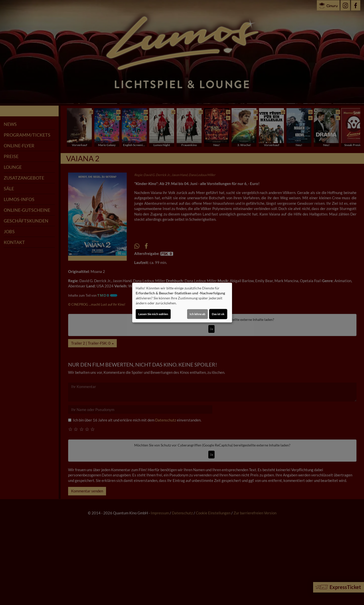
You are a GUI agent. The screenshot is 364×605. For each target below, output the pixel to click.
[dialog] (182, 303)
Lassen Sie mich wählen (153, 314)
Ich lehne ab (197, 314)
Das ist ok (218, 314)
